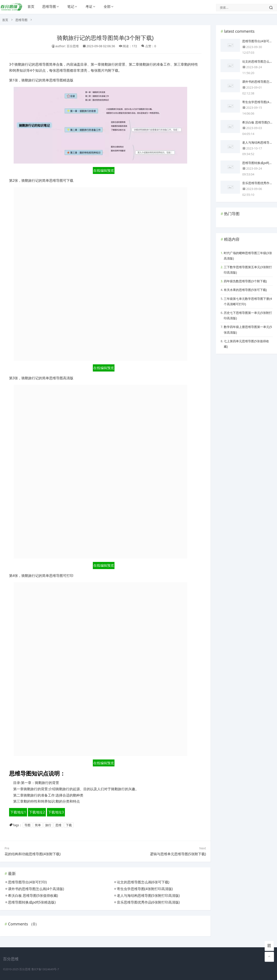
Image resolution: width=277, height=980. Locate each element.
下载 (69, 825)
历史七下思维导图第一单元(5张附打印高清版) (248, 315)
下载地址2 (37, 812)
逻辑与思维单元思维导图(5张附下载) (178, 854)
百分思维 (25, 969)
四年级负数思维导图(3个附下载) (245, 281)
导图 (27, 825)
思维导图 (49, 6)
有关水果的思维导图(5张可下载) (245, 290)
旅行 (48, 825)
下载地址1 (18, 812)
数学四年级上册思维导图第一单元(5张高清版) (248, 329)
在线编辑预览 (104, 170)
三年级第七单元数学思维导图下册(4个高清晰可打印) (248, 301)
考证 (89, 6)
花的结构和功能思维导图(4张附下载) (33, 854)
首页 (31, 6)
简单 (38, 825)
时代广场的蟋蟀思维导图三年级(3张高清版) (248, 256)
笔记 (71, 6)
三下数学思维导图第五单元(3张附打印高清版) (248, 270)
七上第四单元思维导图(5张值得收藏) (246, 344)
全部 (107, 6)
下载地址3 (56, 812)
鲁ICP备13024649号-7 (45, 969)
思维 (58, 825)
